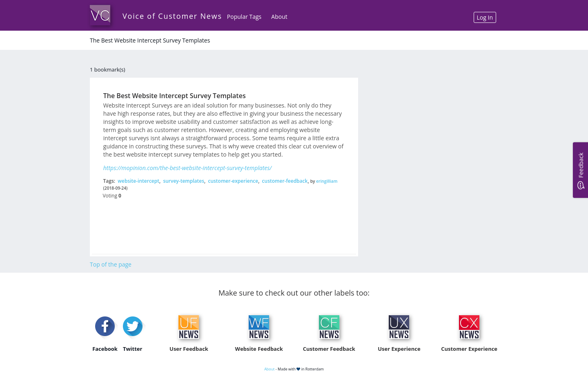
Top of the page (111, 264)
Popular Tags (244, 17)
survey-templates (184, 181)
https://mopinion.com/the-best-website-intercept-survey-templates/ (187, 168)
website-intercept (138, 181)
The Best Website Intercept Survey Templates (175, 96)
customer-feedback (285, 181)
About (279, 17)
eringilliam (327, 181)
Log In (485, 17)
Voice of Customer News (172, 16)
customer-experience (233, 181)
